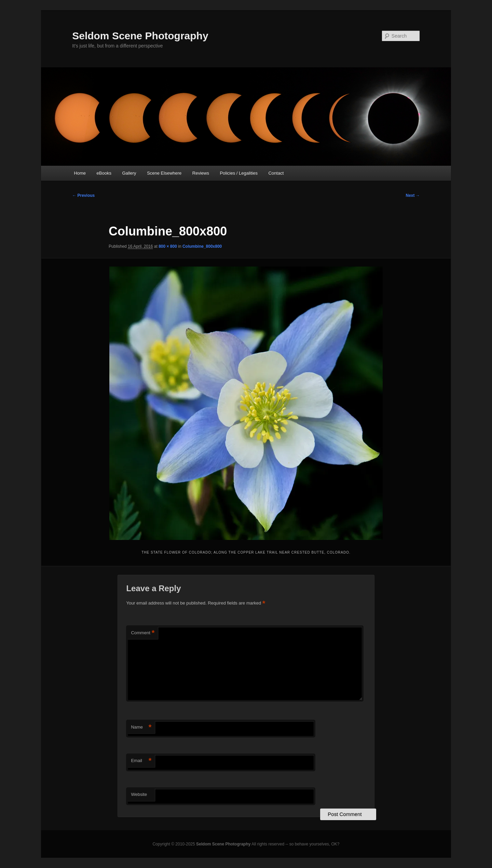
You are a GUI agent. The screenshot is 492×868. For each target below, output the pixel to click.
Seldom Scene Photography (140, 36)
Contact (276, 173)
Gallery (129, 173)
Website (139, 794)
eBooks (104, 173)
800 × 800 (168, 246)
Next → (413, 195)
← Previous (83, 195)
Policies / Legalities (239, 173)
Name (141, 727)
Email (141, 761)
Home (80, 173)
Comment (143, 633)
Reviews (201, 173)
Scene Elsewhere (164, 173)
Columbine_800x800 (202, 246)
